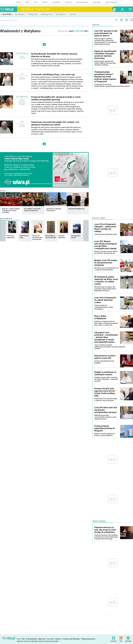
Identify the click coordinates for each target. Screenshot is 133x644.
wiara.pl (9, 9)
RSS (121, 637)
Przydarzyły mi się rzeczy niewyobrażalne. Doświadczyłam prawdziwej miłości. (112, 85)
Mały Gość (97, 2)
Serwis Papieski (36, 9)
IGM (23, 639)
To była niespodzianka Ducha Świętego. (104, 362)
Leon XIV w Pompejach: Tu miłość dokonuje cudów (105, 300)
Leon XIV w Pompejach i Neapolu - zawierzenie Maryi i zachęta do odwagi (105, 228)
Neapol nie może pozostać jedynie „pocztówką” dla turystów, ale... (106, 252)
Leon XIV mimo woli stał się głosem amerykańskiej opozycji (106, 410)
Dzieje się (96, 25)
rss (121, 20)
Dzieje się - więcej (99, 218)
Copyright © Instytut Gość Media (27, 641)
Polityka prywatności (88, 639)
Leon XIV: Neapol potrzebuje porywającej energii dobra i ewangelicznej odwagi (106, 245)
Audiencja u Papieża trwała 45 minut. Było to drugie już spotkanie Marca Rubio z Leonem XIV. (106, 323)
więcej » (19, 212)
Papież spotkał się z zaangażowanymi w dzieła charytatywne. (104, 307)
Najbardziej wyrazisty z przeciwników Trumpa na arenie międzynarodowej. (105, 417)
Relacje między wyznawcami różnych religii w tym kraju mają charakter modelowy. (105, 63)
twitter (132, 20)
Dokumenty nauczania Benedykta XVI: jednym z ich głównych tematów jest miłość (55, 123)
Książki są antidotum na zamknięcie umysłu (105, 373)
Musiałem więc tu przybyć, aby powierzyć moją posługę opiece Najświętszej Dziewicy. (105, 289)
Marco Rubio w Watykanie (100, 317)
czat (36, 2)
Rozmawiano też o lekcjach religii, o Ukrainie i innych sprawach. (106, 400)
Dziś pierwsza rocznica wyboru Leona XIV (105, 357)
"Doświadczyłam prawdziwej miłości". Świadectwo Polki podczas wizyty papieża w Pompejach (105, 77)
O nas (19, 639)
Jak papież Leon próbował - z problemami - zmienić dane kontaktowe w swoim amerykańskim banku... (106, 337)
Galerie (3, 191)
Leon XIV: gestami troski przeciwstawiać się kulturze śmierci (106, 33)
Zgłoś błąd (128, 637)
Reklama (58, 639)
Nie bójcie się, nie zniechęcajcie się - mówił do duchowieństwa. (106, 269)
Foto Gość (50, 639)
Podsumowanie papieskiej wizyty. (106, 234)
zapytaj (45, 2)
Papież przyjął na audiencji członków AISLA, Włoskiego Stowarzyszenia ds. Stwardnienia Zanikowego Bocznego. (105, 41)
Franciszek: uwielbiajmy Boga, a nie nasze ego (53, 74)
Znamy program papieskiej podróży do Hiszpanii (105, 428)
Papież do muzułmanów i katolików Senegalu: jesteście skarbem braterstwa (105, 55)
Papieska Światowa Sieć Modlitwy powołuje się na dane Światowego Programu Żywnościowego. (106, 537)
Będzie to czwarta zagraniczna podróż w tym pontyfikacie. (104, 435)
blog (27, 2)
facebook (127, 20)
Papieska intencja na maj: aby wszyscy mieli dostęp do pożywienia (105, 530)
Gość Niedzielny (82, 2)
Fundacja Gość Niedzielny (71, 639)
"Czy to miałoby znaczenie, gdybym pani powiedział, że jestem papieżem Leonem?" (110, 347)
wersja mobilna (111, 2)
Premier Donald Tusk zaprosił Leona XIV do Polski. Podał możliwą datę (104, 392)
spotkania (56, 2)
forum (18, 2)
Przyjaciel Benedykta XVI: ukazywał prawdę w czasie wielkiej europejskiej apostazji (56, 98)
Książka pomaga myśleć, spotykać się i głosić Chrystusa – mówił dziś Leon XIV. (106, 379)
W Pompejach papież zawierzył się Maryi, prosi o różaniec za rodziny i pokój (106, 280)
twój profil (122, 9)
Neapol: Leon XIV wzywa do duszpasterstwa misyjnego (106, 263)
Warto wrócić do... (7, 219)
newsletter (113, 637)
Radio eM (68, 2)
